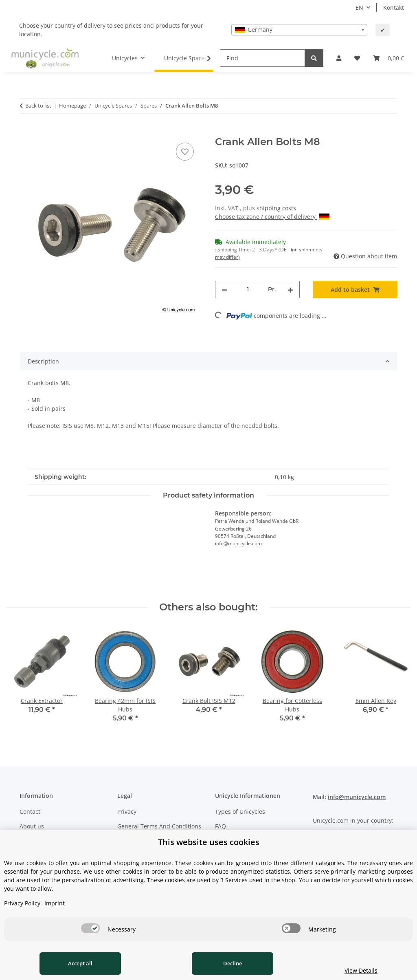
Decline (233, 963)
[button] (339, 58)
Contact (30, 812)
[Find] (262, 58)
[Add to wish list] (185, 152)
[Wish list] (357, 58)
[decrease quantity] (224, 290)
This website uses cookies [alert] (209, 842)
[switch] (90, 928)
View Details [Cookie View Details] (361, 970)
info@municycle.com (357, 797)
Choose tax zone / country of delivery (272, 217)
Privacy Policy (22, 903)
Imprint (55, 903)
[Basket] (388, 58)
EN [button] (359, 8)
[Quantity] (248, 290)
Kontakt (394, 8)
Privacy (127, 812)
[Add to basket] (26, 132)
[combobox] (299, 30)
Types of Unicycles (240, 812)
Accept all (80, 963)
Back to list (38, 106)
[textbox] (299, 30)
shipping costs (276, 208)
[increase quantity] (290, 290)
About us (32, 826)
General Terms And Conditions (159, 826)
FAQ (221, 826)
